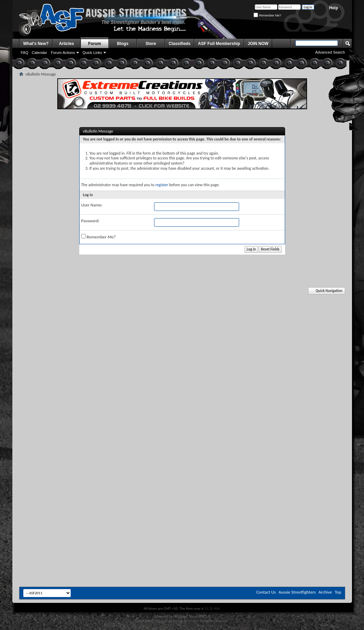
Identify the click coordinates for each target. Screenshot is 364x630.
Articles (67, 44)
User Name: (92, 205)
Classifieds (180, 44)
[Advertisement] (182, 341)
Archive (325, 592)
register (162, 185)
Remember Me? (267, 15)
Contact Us (266, 592)
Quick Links (92, 53)
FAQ (25, 53)
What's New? (36, 44)
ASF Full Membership (219, 44)
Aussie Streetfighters (297, 592)
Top (338, 592)
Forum (95, 44)
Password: (90, 221)
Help (333, 8)
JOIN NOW (258, 44)
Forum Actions (63, 53)
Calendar (40, 53)
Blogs (123, 44)
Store (151, 44)
